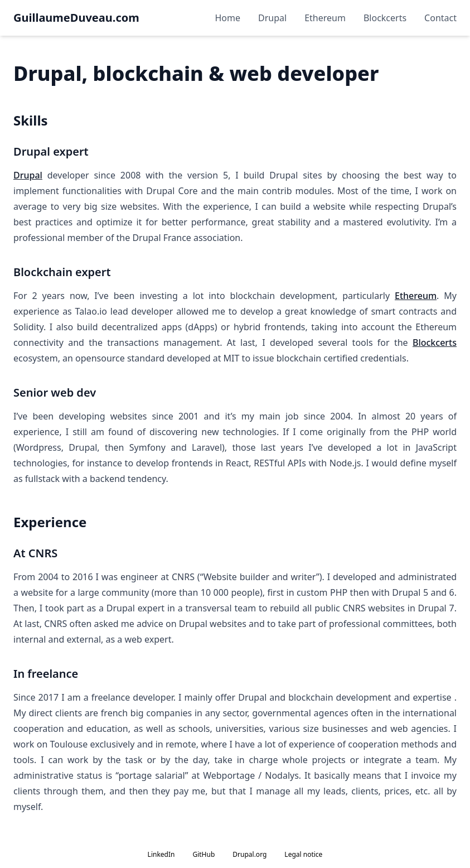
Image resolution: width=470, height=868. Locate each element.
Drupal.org (249, 854)
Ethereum (325, 18)
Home (228, 18)
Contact (440, 18)
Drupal (272, 18)
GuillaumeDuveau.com (76, 18)
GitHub (203, 854)
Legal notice (303, 854)
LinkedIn (161, 854)
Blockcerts (385, 18)
